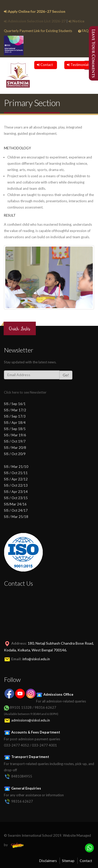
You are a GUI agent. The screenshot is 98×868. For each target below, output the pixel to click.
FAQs (84, 31)
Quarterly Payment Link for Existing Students (38, 31)
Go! (66, 375)
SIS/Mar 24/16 (15, 504)
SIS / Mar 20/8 (15, 448)
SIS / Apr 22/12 (16, 479)
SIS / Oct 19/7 (15, 441)
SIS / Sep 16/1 (15, 404)
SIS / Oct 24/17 (16, 510)
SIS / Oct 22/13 (16, 485)
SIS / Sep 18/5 (15, 429)
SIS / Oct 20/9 (15, 454)
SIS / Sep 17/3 (15, 416)
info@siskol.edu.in (36, 659)
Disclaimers (48, 861)
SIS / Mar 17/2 (15, 410)
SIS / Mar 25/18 (16, 517)
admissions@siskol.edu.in (31, 720)
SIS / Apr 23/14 (16, 492)
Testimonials (78, 65)
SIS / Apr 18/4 (15, 423)
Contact (45, 65)
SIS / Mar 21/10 (16, 467)
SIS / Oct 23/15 (16, 498)
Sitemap (68, 861)
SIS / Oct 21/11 (16, 473)
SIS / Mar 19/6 (15, 435)
